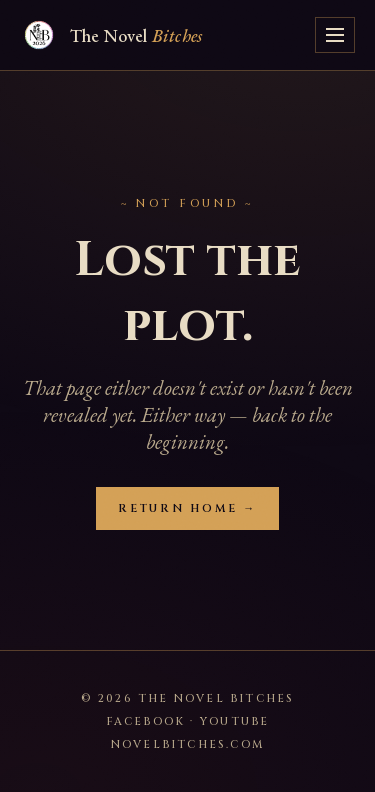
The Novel (136, 35)
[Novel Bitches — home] (39, 35)
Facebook (146, 721)
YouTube (234, 721)
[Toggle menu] (335, 35)
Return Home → (187, 508)
